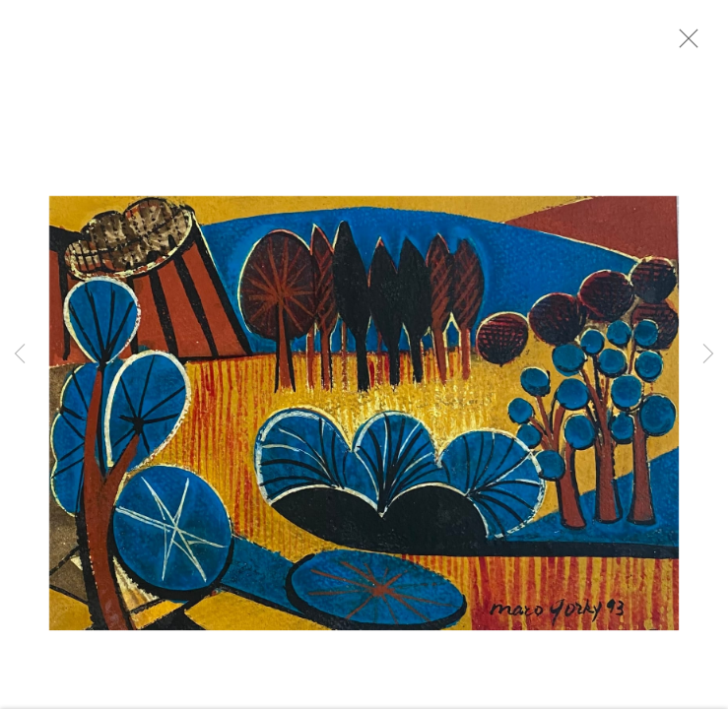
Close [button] (689, 44)
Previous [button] (20, 354)
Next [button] (708, 354)
